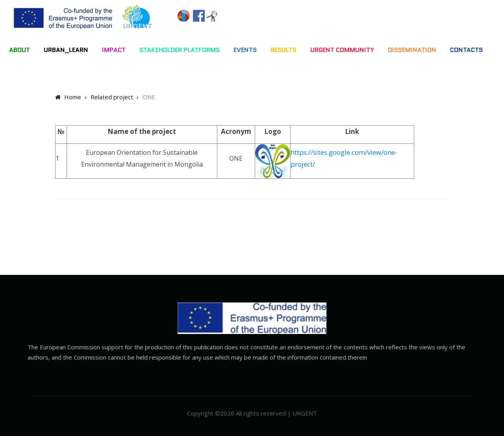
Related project (112, 97)
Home (68, 97)
